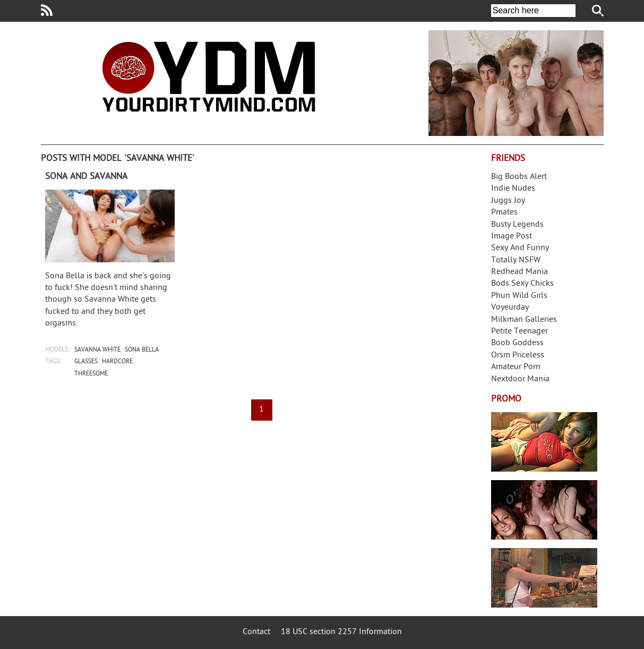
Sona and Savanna (86, 177)
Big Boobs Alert (519, 177)
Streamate (544, 442)
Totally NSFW (516, 261)
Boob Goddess (517, 343)
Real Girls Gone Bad (544, 510)
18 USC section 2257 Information (341, 632)
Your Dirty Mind (209, 76)
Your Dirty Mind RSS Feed (47, 10)
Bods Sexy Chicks (522, 284)
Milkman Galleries (524, 320)
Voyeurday (510, 308)
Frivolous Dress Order (544, 578)
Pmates (504, 213)
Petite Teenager (520, 332)
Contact (256, 632)
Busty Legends (517, 225)
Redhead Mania (520, 272)
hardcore (117, 362)
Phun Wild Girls (519, 296)
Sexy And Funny (520, 248)
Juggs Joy (508, 201)
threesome (91, 374)
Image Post (512, 237)
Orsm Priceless (518, 356)
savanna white (97, 350)
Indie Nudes (513, 189)
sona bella (142, 350)
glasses (86, 362)
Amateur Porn (516, 367)
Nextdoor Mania (520, 379)
